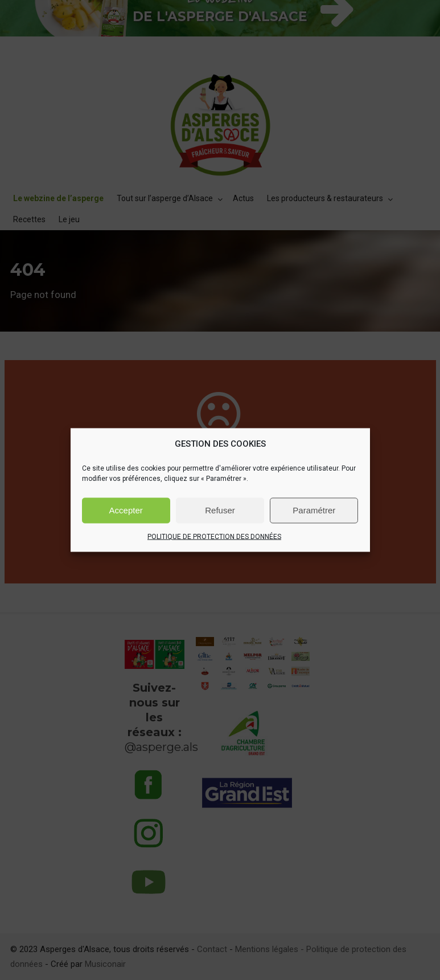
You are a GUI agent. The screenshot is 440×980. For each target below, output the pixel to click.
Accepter (126, 510)
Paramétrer (314, 510)
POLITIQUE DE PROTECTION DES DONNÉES (214, 536)
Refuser (220, 510)
